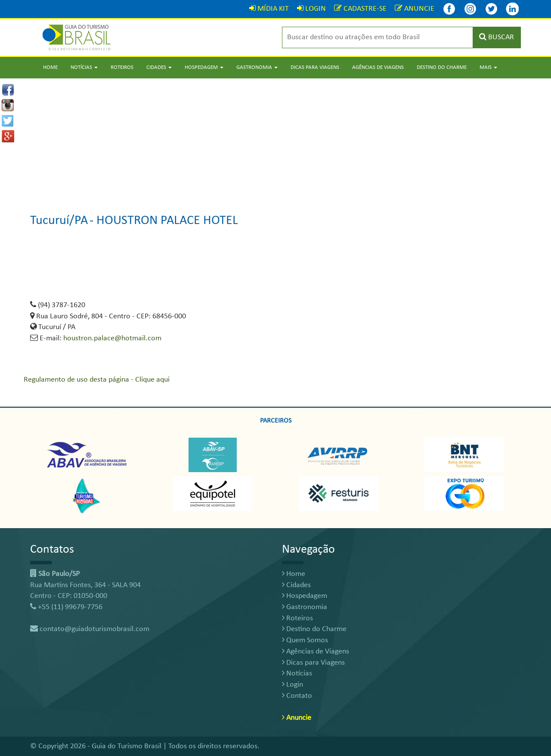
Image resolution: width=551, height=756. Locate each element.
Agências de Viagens (378, 67)
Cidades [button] (159, 67)
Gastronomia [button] (257, 67)
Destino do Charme (442, 67)
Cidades (296, 585)
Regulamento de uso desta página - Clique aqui (97, 380)
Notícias (297, 674)
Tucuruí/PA (59, 221)
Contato (297, 696)
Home (50, 67)
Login (293, 685)
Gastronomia (305, 607)
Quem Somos (305, 640)
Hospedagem (305, 596)
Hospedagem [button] (204, 67)
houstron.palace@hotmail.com (112, 338)
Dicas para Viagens (315, 67)
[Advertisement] (275, 139)
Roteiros (122, 67)
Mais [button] (488, 67)
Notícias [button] (84, 67)
